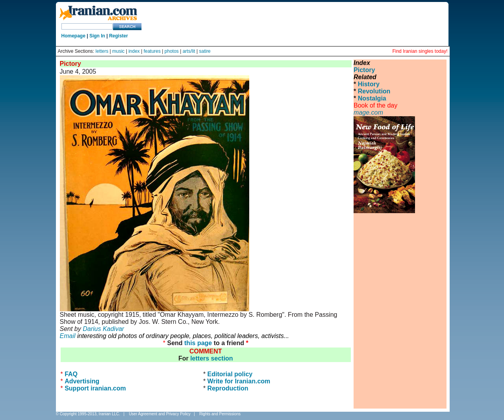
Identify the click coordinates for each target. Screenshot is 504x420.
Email (68, 336)
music (118, 51)
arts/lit (189, 51)
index (134, 51)
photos (172, 51)
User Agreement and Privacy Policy (160, 414)
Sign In (97, 36)
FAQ (71, 374)
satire (205, 51)
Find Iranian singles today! (420, 51)
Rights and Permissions (220, 414)
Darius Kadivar (103, 329)
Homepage (73, 36)
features (152, 51)
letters (102, 51)
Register (119, 36)
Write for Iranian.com (239, 381)
